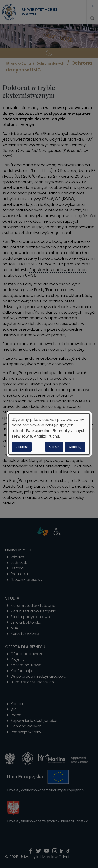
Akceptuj (75, 447)
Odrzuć (54, 447)
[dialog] (49, 434)
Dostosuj (22, 447)
